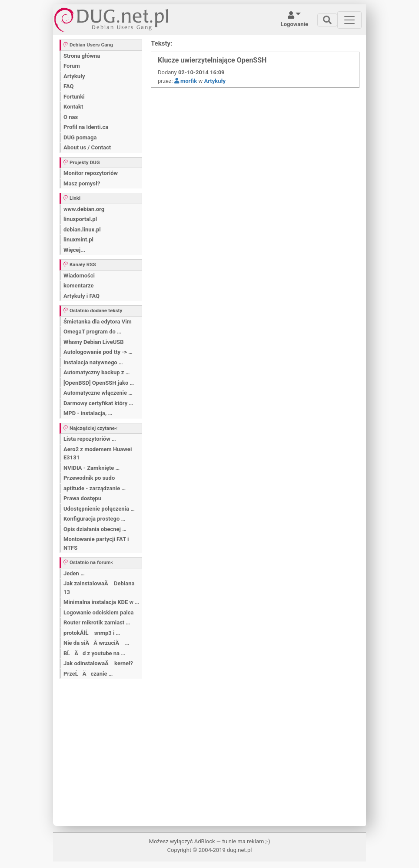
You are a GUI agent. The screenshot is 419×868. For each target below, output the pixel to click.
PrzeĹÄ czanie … (88, 674)
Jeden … (74, 573)
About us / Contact (87, 147)
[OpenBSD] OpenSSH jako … (99, 383)
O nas (71, 117)
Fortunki (74, 97)
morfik (186, 81)
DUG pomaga (80, 137)
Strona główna (82, 56)
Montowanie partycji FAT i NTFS (96, 543)
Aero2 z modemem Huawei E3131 (98, 454)
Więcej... (74, 250)
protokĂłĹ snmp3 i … (92, 633)
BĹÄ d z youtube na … (94, 653)
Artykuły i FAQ (81, 296)
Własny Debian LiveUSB (94, 342)
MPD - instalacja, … (88, 413)
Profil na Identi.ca (86, 127)
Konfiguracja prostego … (94, 519)
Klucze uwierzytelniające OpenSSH (212, 60)
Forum (72, 66)
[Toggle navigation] (327, 20)
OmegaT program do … (92, 332)
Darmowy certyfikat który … (98, 403)
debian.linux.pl (82, 229)
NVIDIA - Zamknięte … (91, 468)
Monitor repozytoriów (91, 173)
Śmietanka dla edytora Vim (98, 322)
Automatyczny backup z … (96, 372)
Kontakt (73, 107)
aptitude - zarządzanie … (95, 488)
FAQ (69, 86)
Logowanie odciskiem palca (99, 612)
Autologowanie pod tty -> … (98, 352)
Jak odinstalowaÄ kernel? (98, 663)
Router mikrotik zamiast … (97, 622)
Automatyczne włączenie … (98, 393)
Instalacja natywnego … (93, 362)
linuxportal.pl (80, 219)
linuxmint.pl (78, 239)
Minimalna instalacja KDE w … (101, 602)
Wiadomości (79, 276)
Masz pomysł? (82, 183)
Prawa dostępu (82, 498)
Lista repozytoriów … (90, 439)
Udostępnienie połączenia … (99, 509)
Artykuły (74, 76)
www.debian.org (84, 209)
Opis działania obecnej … (95, 529)
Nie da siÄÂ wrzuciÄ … (96, 643)
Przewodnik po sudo (89, 478)
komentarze (79, 285)
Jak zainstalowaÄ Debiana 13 (99, 588)
